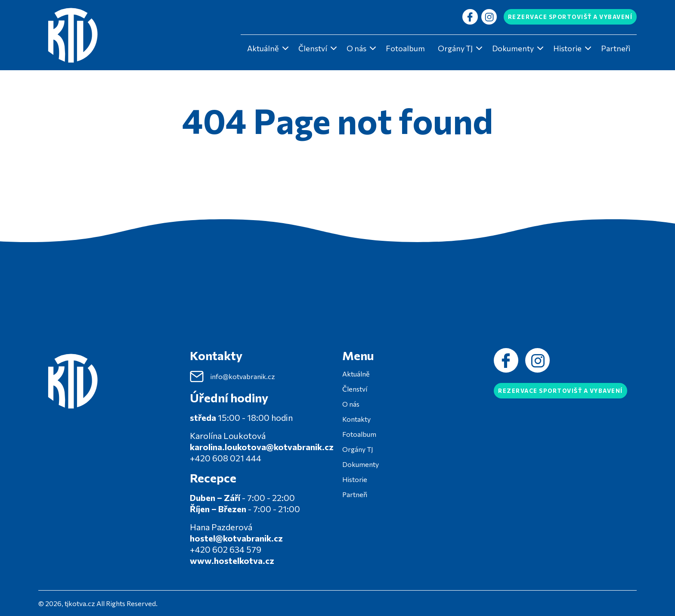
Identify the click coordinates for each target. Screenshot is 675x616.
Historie (567, 48)
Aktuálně (263, 48)
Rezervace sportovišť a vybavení (570, 17)
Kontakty (356, 419)
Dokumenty (513, 48)
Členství (313, 48)
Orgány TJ (455, 48)
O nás (356, 48)
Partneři (616, 48)
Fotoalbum (405, 48)
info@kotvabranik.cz (232, 376)
